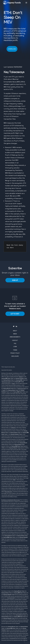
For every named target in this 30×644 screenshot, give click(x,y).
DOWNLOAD (12, 49)
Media (15, 334)
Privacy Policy (15, 353)
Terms (15, 350)
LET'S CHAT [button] (15, 314)
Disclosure (15, 356)
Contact (15, 340)
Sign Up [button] (15, 280)
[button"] (14, 326)
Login (15, 347)
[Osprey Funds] (12, 3)
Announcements (15, 337)
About (15, 331)
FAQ (15, 343)
